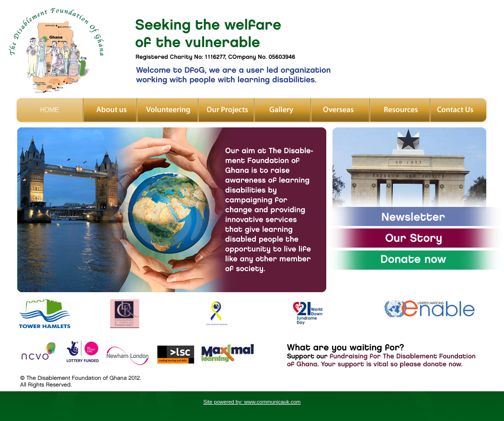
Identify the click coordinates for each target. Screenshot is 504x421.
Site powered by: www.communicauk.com (252, 402)
